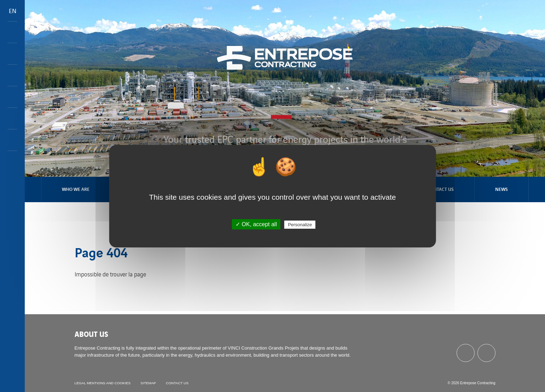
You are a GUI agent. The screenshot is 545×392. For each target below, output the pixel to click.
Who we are (76, 189)
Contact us (440, 189)
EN (13, 11)
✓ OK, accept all (256, 224)
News (501, 189)
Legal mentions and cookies (103, 383)
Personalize (300, 225)
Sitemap (149, 383)
